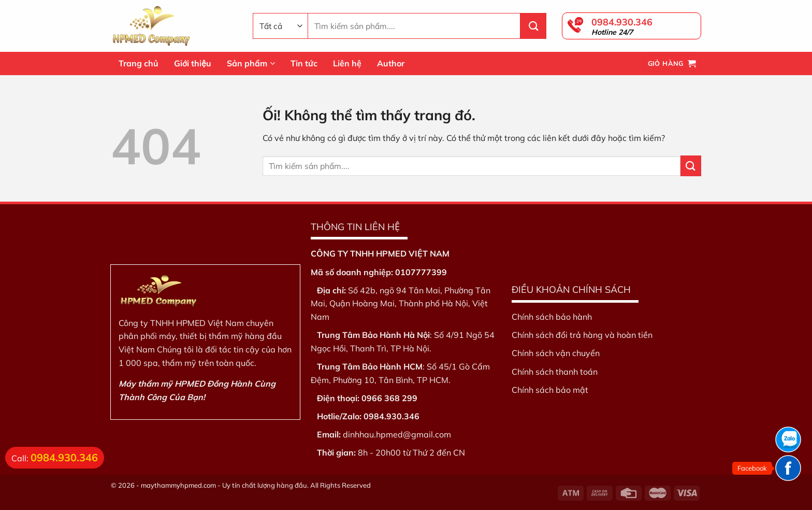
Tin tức (304, 63)
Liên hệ (347, 63)
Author (391, 63)
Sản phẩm (251, 63)
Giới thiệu (193, 63)
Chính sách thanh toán (555, 372)
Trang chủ (139, 63)
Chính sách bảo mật (550, 390)
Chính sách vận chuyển (556, 353)
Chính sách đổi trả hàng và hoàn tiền (582, 335)
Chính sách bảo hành (552, 317)
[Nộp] (533, 26)
